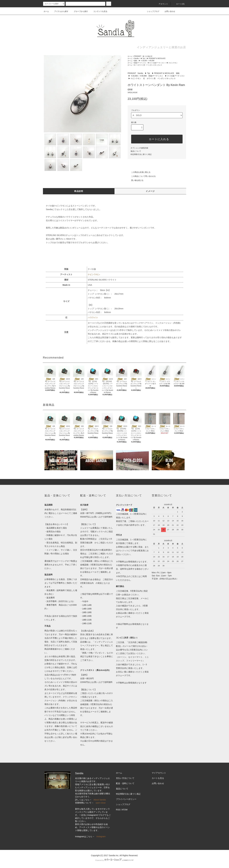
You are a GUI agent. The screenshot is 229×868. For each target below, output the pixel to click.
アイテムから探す (60, 11)
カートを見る (158, 778)
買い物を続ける (136, 180)
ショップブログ (151, 11)
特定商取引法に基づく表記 (141, 154)
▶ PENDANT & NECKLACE (156, 58)
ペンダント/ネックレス (155, 65)
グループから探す (79, 11)
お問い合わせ (168, 11)
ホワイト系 (141, 65)
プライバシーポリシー (126, 799)
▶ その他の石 (148, 56)
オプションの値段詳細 (139, 148)
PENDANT (138, 56)
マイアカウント (159, 773)
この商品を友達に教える (139, 172)
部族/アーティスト (140, 63)
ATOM (125, 810)
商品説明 (79, 191)
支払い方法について (125, 778)
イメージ (150, 191)
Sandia (136, 58)
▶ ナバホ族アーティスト (156, 63)
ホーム (46, 11)
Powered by (114, 860)
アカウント (162, 4)
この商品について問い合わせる (142, 176)
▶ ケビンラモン (172, 63)
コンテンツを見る (99, 11)
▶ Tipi (143, 58)
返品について (136, 151)
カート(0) (179, 4)
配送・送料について (125, 783)
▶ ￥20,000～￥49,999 (147, 61)
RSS (118, 810)
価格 (136, 61)
